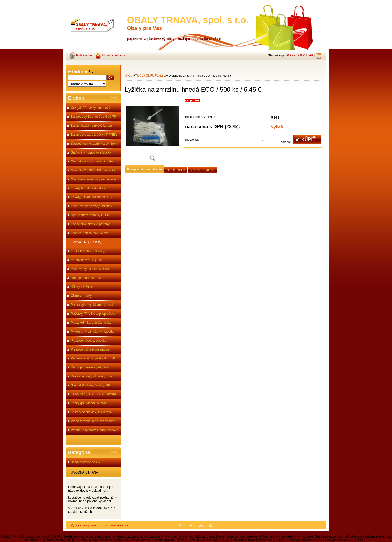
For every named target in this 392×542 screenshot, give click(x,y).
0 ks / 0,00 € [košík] (301, 55)
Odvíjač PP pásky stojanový (90, 108)
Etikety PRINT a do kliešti (89, 188)
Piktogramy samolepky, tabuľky (93, 332)
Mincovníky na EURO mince (91, 269)
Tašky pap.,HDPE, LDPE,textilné (94, 394)
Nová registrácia (114, 55)
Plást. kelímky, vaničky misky (91, 323)
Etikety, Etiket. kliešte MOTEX (92, 197)
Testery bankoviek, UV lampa (91, 412)
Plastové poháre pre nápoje (90, 349)
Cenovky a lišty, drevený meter (92, 161)
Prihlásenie (84, 55)
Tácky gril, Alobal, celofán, (89, 403)
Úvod (129, 76)
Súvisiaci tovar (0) (202, 170)
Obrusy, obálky (81, 296)
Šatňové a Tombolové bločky (91, 152)
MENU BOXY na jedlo (86, 260)
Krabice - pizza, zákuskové (90, 233)
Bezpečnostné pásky (85, 462)
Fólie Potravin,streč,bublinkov (92, 206)
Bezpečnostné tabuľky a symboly (94, 144)
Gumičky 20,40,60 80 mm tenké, (94, 170)
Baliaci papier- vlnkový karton (91, 126)
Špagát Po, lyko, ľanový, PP (90, 385)
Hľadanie (78, 72)
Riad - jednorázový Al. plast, (90, 367)
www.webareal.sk (116, 525)
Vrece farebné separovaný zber (93, 421)
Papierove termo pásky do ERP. (93, 358)
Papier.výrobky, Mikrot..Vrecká (92, 305)
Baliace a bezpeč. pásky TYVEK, (94, 135)
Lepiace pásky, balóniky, (88, 251)
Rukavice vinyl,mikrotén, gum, (92, 376)
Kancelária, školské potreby (90, 224)
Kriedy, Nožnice (82, 287)
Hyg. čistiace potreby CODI (90, 215)
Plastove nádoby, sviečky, (89, 341)
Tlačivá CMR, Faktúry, (86, 242)
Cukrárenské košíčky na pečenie (94, 179)
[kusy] (269, 141)
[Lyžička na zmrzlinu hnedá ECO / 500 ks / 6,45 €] (153, 132)
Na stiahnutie (176, 170)
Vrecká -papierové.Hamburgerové (95, 430)
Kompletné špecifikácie (144, 169)
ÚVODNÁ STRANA (84, 472)
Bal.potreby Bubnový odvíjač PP (93, 117)
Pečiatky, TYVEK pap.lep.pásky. (93, 314)
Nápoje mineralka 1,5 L (87, 278)
